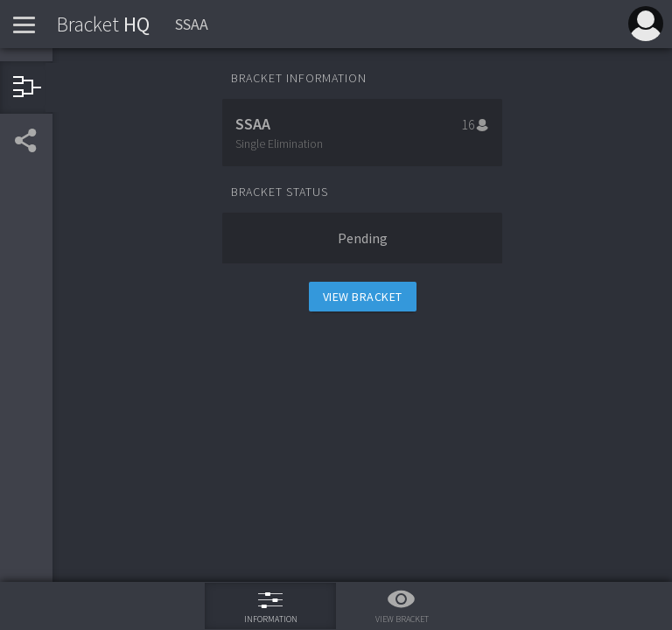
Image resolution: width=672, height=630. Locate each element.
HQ (103, 24)
